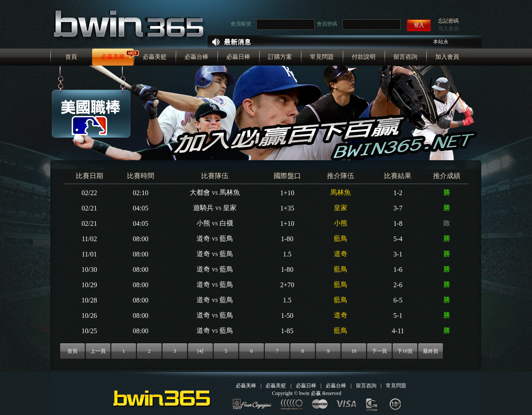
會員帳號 (241, 24)
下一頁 (379, 351)
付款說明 (364, 57)
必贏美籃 (155, 57)
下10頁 (405, 351)
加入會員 (448, 29)
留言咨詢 (405, 57)
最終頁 (431, 351)
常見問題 (322, 57)
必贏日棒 (238, 57)
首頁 (71, 57)
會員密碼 (327, 24)
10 (354, 351)
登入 (419, 25)
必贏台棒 (197, 57)
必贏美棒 (113, 57)
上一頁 (98, 351)
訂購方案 (280, 57)
